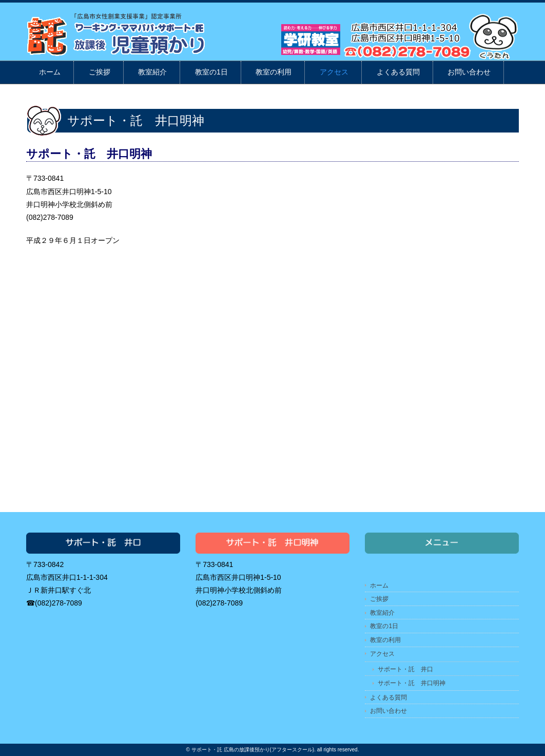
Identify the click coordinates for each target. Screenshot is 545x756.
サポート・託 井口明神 (412, 683)
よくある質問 (398, 72)
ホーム (50, 72)
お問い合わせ (469, 72)
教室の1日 (211, 72)
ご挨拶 (100, 72)
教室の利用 (274, 72)
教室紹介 (152, 72)
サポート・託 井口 (405, 669)
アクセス (334, 72)
